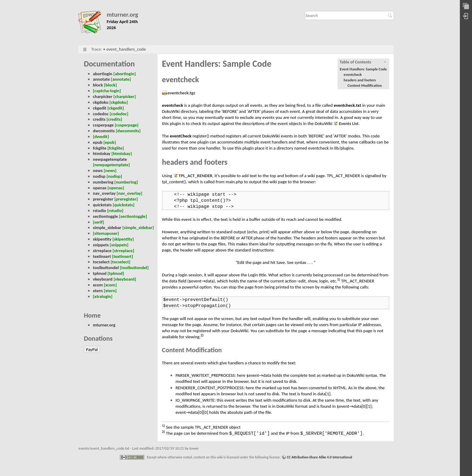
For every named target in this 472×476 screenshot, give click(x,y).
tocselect (101, 262)
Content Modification (365, 85)
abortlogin (103, 74)
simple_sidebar (107, 228)
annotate (101, 79)
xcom (98, 285)
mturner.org (123, 15)
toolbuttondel (106, 268)
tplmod (100, 273)
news (98, 170)
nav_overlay (104, 193)
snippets (101, 245)
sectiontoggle (105, 216)
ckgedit (100, 108)
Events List (348, 123)
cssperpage (103, 125)
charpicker (103, 96)
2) (202, 335)
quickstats (102, 205)
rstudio (100, 211)
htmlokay (102, 154)
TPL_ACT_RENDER (196, 176)
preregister (103, 199)
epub (98, 142)
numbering (103, 182)
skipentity (102, 239)
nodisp (99, 176)
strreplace (102, 251)
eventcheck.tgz (181, 93)
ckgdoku (101, 102)
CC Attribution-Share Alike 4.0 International (319, 457)
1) (339, 279)
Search (391, 15)
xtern (98, 291)
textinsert (102, 256)
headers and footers (360, 80)
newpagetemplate (110, 159)
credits (99, 119)
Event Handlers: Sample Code (363, 69)
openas (100, 188)
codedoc (101, 114)
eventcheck (353, 74)
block (98, 85)
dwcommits (104, 131)
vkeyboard (103, 279)
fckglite (100, 148)
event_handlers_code (126, 49)
